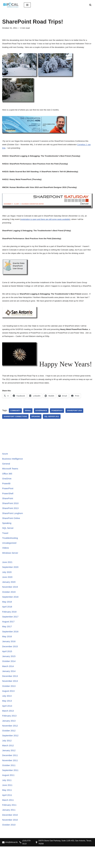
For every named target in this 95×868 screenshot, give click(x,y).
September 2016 (11, 645)
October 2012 (9, 748)
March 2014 (8, 681)
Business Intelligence (13, 466)
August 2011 (9, 794)
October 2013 (9, 702)
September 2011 (11, 789)
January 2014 (9, 686)
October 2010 (9, 846)
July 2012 (7, 758)
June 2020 (8, 589)
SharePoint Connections (16, 423)
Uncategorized (10, 553)
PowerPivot (59, 417)
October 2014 (9, 676)
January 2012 (9, 769)
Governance (43, 417)
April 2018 (7, 620)
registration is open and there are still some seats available (45, 222)
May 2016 (7, 650)
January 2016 (9, 656)
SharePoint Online (12, 528)
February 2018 (10, 625)
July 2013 (7, 712)
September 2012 (11, 753)
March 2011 (8, 820)
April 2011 (7, 815)
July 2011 (7, 800)
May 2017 (7, 640)
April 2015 (7, 666)
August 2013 (9, 707)
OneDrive (7, 486)
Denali (29, 417)
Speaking (37, 423)
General (6, 471)
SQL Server (8, 538)
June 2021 (8, 573)
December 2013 (10, 692)
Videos (6, 559)
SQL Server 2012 (54, 423)
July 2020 (7, 584)
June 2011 (8, 805)
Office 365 (7, 481)
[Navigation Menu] (27, 5)
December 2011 (10, 774)
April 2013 (7, 722)
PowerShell (8, 502)
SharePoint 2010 (77, 417)
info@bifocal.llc (12, 864)
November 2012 (10, 743)
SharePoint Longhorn (13, 522)
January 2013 (9, 738)
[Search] (90, 5)
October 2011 (9, 784)
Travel (5, 543)
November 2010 (10, 841)
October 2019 (9, 604)
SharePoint (8, 507)
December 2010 (10, 836)
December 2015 (10, 661)
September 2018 (11, 609)
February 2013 (10, 733)
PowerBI (7, 492)
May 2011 (7, 810)
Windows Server (11, 564)
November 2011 (10, 779)
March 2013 (8, 728)
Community (16, 417)
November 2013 (10, 697)
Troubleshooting (10, 548)
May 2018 (7, 614)
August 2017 (9, 635)
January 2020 (9, 594)
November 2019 (10, 599)
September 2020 (11, 578)
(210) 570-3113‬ (28, 864)
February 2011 (10, 825)
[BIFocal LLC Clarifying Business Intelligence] (11, 5)
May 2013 (7, 717)
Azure (5, 461)
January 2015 (9, 671)
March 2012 (8, 764)
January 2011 (9, 830)
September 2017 (11, 630)
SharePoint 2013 (11, 517)
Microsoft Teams (11, 476)
